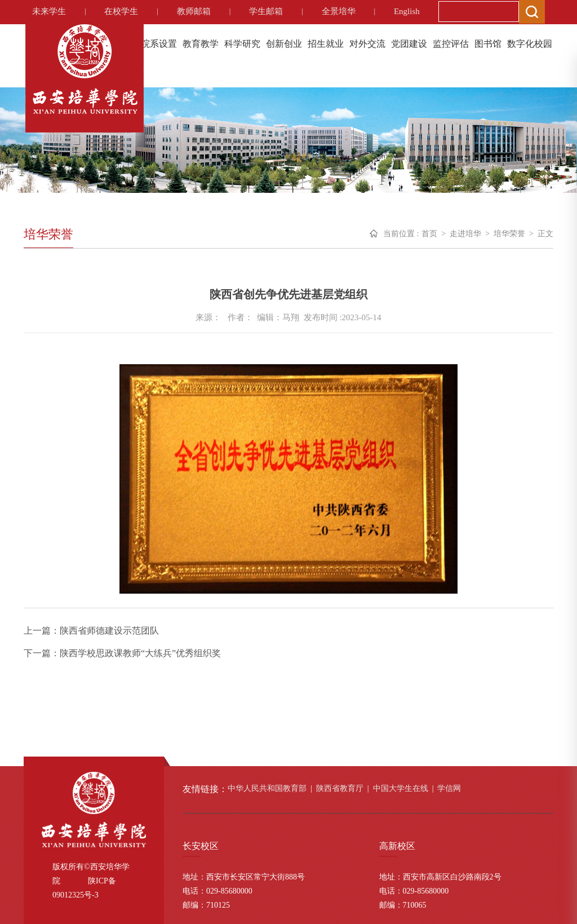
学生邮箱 (266, 11)
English (407, 11)
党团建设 (409, 44)
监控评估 (451, 44)
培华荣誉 (509, 234)
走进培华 (465, 234)
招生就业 (326, 44)
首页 (429, 234)
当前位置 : (401, 234)
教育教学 (201, 44)
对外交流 (367, 44)
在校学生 (121, 11)
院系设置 (159, 44)
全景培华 (339, 11)
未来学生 (49, 11)
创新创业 (284, 44)
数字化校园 (530, 44)
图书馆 (488, 44)
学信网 (449, 788)
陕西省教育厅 (340, 788)
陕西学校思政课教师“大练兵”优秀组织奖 (140, 653)
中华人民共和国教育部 (267, 788)
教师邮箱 (194, 11)
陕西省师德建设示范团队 (109, 631)
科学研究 (242, 44)
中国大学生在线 (401, 788)
